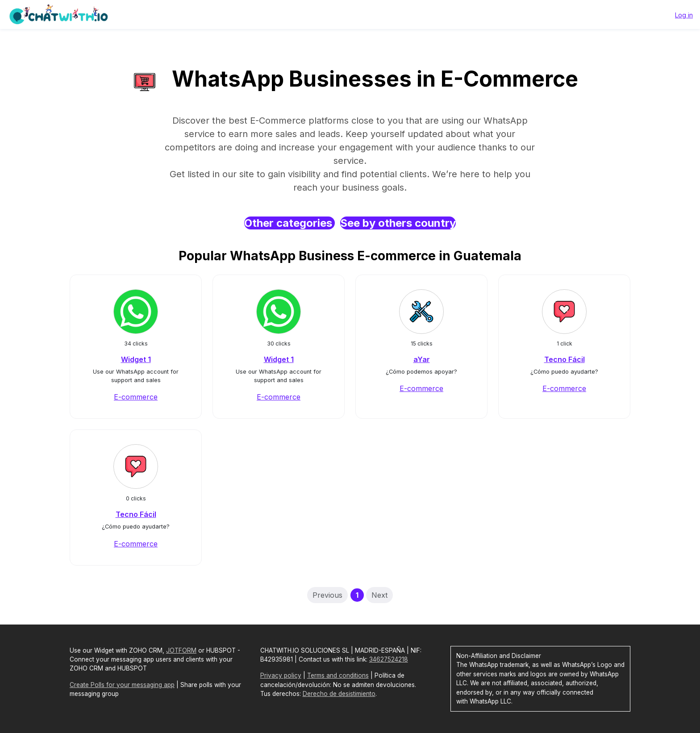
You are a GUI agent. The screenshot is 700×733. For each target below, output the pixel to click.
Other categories (290, 223)
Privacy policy (281, 675)
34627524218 (389, 659)
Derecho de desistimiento (339, 694)
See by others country (398, 223)
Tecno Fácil (565, 359)
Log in (684, 15)
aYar (422, 359)
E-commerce (136, 397)
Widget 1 (136, 359)
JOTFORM (181, 650)
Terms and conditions (338, 675)
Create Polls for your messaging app (122, 685)
